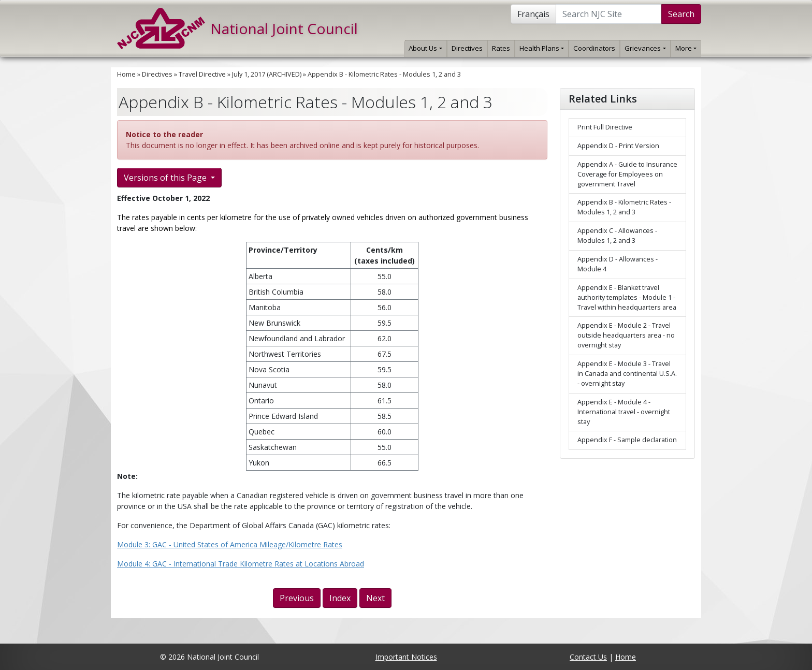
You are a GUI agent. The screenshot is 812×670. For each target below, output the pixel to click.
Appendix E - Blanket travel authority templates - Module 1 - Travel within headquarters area (627, 297)
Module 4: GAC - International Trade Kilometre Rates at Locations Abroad (241, 564)
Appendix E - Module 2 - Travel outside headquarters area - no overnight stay (626, 335)
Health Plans (542, 48)
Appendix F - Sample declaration (627, 440)
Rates (501, 48)
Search (681, 14)
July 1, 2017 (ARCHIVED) (267, 74)
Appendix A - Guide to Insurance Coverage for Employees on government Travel (627, 174)
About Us (425, 48)
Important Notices (406, 657)
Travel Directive (202, 74)
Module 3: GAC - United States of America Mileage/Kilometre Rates (230, 544)
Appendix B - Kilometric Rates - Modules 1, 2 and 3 (384, 74)
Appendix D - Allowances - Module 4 (618, 264)
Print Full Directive (605, 127)
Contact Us (588, 657)
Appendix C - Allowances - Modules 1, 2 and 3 (617, 236)
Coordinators (594, 48)
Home (126, 74)
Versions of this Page (166, 178)
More (686, 48)
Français (533, 14)
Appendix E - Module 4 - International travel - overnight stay (624, 412)
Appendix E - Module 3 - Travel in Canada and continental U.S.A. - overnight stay (627, 374)
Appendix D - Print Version (618, 146)
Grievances (645, 48)
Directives (467, 48)
